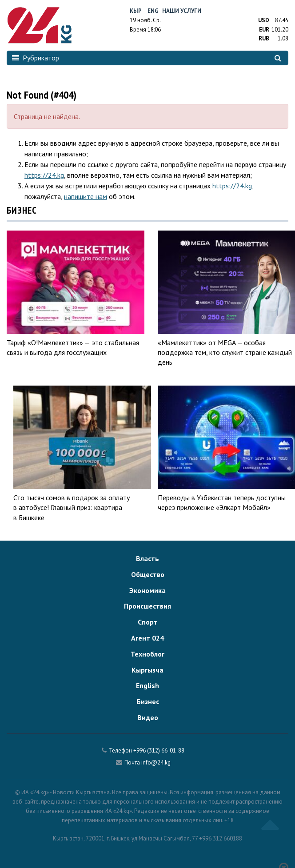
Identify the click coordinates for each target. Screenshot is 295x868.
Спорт (148, 622)
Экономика (147, 590)
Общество (148, 574)
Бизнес (148, 701)
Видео (148, 717)
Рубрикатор (36, 58)
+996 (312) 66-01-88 (159, 751)
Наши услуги (182, 11)
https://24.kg (44, 175)
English (147, 685)
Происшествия (147, 606)
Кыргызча (147, 670)
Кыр (136, 11)
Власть (147, 558)
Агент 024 (147, 638)
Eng (153, 11)
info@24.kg (156, 762)
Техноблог (147, 654)
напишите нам (86, 196)
